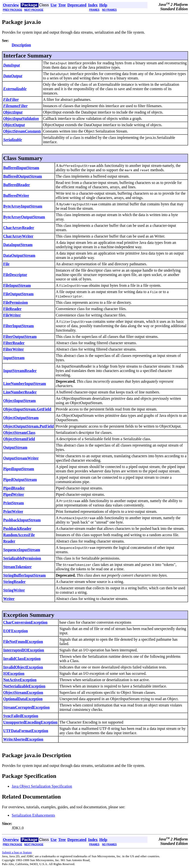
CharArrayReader (19, 228)
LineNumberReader (20, 392)
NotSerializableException (24, 686)
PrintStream (14, 503)
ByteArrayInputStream (23, 206)
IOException (14, 673)
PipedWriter (14, 494)
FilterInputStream (18, 326)
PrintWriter (13, 511)
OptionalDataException (23, 699)
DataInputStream (18, 245)
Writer (9, 599)
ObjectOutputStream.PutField (28, 426)
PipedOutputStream (20, 480)
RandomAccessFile (19, 535)
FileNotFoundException (23, 642)
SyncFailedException (21, 716)
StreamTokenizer (17, 567)
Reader (9, 541)
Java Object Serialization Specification (42, 786)
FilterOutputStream (20, 337)
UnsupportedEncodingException (30, 722)
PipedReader (14, 488)
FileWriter (12, 315)
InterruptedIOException (24, 650)
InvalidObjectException (23, 667)
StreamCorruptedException (26, 707)
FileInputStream (17, 285)
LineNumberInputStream (25, 384)
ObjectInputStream (19, 401)
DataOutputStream (19, 255)
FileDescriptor (15, 275)
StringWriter (14, 590)
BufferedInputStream (21, 168)
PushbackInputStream (22, 520)
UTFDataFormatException (26, 731)
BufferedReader (17, 185)
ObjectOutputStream (21, 418)
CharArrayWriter (18, 236)
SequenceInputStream (22, 550)
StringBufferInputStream (24, 575)
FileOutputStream (18, 294)
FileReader (12, 309)
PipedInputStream (19, 469)
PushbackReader (17, 529)
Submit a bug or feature (17, 852)
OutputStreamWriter (21, 458)
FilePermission (15, 302)
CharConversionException (25, 622)
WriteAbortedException (23, 739)
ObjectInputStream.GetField (27, 409)
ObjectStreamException (23, 692)
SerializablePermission (22, 558)
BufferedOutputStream (23, 176)
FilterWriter (14, 349)
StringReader (14, 582)
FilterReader (14, 343)
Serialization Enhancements (33, 815)
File (6, 264)
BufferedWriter (16, 196)
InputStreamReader (20, 371)
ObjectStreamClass (19, 433)
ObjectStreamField (19, 439)
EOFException (15, 631)
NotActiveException (20, 680)
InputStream (14, 358)
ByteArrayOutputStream (24, 217)
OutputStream (15, 447)
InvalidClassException (22, 659)
